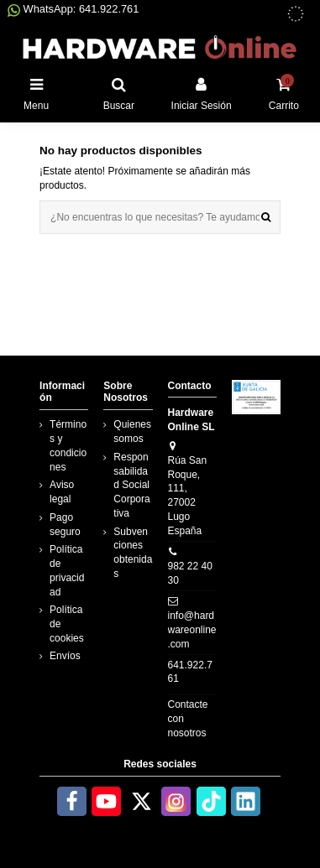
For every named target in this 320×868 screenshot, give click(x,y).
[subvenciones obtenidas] (296, 14)
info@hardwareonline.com (192, 630)
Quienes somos (132, 431)
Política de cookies (67, 624)
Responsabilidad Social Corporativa (131, 485)
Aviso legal (62, 492)
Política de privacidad (67, 570)
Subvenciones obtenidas (133, 553)
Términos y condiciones (68, 445)
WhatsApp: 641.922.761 (73, 9)
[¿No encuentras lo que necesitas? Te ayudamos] (266, 217)
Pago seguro (65, 525)
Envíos (65, 656)
